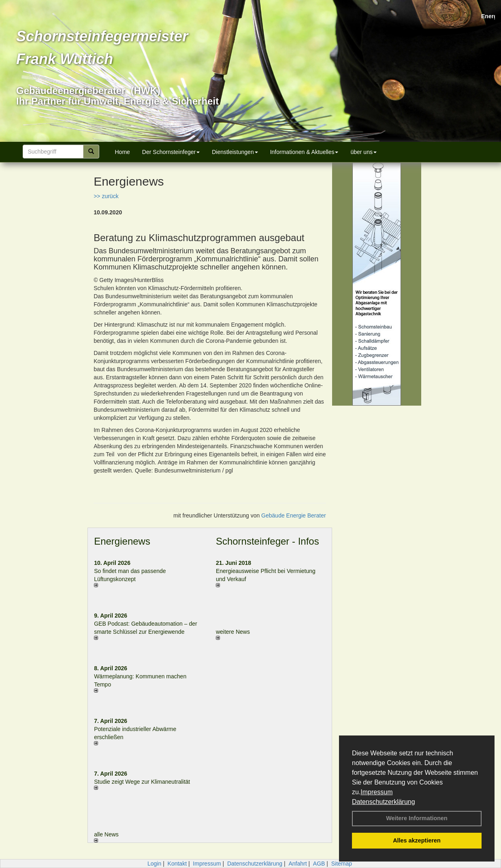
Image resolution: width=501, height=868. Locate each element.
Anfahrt (297, 864)
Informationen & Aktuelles (304, 152)
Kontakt (177, 864)
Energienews (122, 541)
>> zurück (106, 196)
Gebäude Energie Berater (294, 515)
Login (154, 864)
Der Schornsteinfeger (171, 152)
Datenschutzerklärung (384, 802)
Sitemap (342, 864)
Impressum (376, 792)
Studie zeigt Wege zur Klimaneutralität (142, 782)
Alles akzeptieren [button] (417, 840)
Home (123, 152)
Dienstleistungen (235, 152)
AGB (319, 864)
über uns (363, 152)
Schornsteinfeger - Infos (268, 541)
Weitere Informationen (417, 818)
